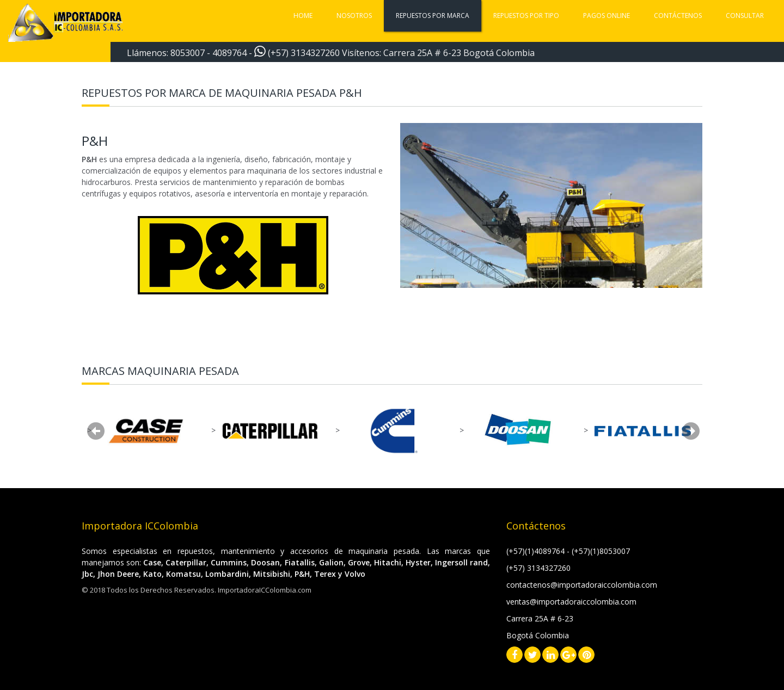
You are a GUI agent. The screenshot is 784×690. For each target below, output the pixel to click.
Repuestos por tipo (526, 16)
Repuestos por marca (433, 16)
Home (303, 16)
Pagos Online (607, 16)
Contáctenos (678, 16)
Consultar (745, 16)
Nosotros (354, 16)
